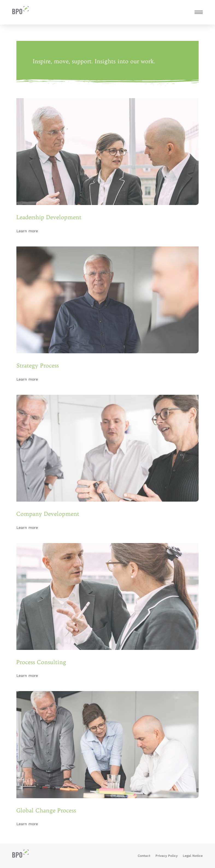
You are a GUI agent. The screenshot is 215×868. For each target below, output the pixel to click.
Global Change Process (46, 810)
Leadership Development (49, 217)
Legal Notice (193, 856)
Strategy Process (38, 365)
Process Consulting (41, 662)
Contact (144, 856)
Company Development (48, 514)
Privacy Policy (167, 856)
